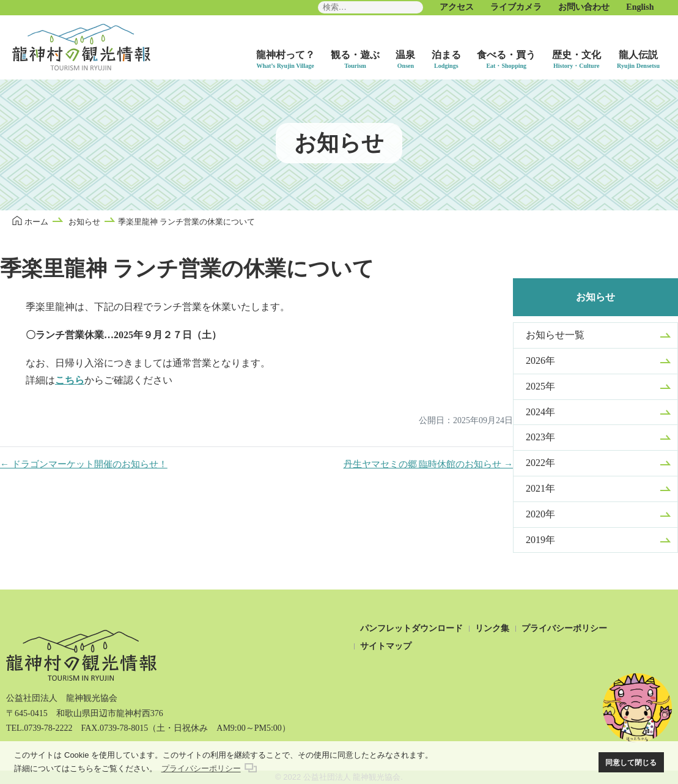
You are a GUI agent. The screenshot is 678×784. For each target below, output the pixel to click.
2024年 (540, 412)
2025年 (540, 386)
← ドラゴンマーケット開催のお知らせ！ (84, 464)
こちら (70, 380)
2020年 (540, 514)
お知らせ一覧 (555, 335)
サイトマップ (386, 646)
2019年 (540, 540)
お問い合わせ (584, 7)
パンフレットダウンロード (411, 628)
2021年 (540, 488)
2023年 (540, 437)
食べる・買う (506, 55)
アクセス (457, 7)
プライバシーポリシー (564, 628)
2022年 (540, 463)
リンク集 (492, 628)
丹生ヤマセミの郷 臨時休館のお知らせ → (429, 464)
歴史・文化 (577, 55)
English (640, 7)
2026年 (540, 361)
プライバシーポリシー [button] (201, 768)
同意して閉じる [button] (631, 762)
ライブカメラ (516, 7)
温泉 (405, 55)
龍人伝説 (638, 55)
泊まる (446, 55)
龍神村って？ (286, 55)
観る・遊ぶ (355, 55)
